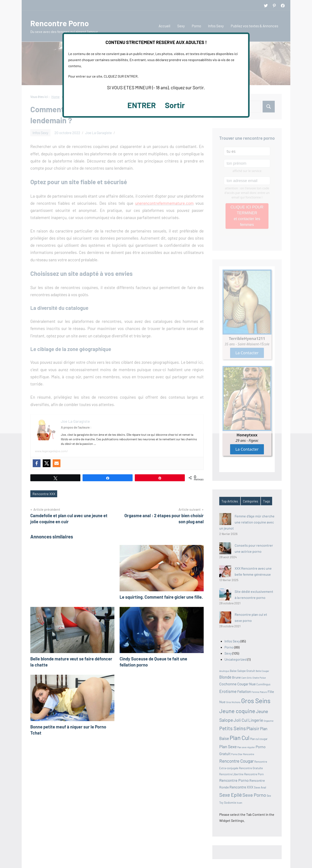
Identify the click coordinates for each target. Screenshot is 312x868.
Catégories (250, 501)
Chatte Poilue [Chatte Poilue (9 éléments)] (259, 678)
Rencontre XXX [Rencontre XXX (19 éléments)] (241, 787)
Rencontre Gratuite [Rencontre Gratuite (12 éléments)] (251, 768)
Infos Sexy (232, 641)
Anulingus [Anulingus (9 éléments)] (224, 671)
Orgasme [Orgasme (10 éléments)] (269, 721)
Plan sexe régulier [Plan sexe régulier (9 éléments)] (246, 747)
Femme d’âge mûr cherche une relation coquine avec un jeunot (247, 522)
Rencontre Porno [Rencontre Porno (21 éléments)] (234, 780)
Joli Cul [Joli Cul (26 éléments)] (241, 720)
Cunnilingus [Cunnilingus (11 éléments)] (263, 684)
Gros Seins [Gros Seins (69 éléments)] (256, 701)
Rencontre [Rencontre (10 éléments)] (249, 754)
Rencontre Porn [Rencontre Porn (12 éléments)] (254, 774)
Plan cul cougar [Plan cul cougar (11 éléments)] (259, 739)
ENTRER (142, 105)
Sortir (175, 105)
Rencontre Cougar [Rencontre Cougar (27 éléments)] (236, 761)
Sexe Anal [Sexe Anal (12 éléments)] (260, 787)
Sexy (228, 653)
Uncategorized (236, 659)
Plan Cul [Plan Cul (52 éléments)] (240, 738)
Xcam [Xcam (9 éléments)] (239, 803)
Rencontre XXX (44, 494)
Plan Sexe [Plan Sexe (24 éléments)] (228, 747)
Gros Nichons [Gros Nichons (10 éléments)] (233, 702)
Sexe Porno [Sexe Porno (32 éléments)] (254, 795)
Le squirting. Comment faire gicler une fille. (161, 597)
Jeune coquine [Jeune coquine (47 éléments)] (237, 711)
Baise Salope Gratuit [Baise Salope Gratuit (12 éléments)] (242, 671)
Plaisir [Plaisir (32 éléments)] (253, 728)
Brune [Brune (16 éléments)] (236, 677)
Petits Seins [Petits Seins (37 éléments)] (232, 728)
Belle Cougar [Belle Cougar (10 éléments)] (262, 671)
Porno (229, 647)
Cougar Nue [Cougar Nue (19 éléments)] (246, 684)
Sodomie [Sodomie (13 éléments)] (230, 802)
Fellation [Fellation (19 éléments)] (244, 691)
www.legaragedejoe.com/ (51, 451)
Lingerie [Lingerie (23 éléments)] (256, 720)
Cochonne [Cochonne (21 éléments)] (228, 684)
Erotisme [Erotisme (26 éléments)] (228, 691)
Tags (266, 501)
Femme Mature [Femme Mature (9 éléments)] (259, 692)
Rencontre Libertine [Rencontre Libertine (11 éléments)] (231, 774)
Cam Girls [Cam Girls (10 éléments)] (247, 678)
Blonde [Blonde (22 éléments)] (225, 677)
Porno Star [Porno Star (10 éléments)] (237, 754)
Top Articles (230, 501)
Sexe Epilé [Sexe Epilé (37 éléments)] (231, 795)
